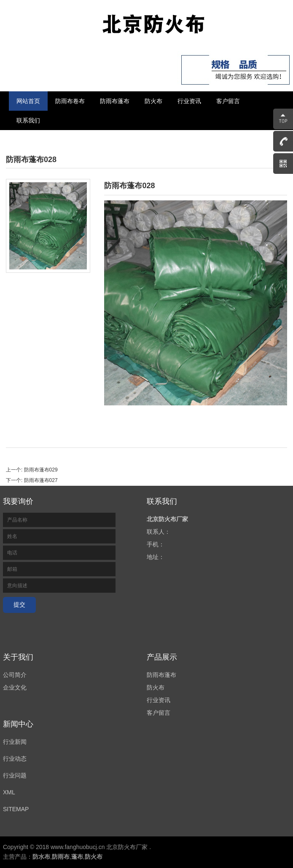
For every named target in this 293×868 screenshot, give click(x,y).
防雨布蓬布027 (41, 480)
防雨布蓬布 (115, 101)
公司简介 (15, 675)
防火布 (153, 101)
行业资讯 (189, 101)
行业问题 (15, 775)
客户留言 (228, 101)
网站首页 (28, 101)
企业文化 (15, 687)
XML (9, 792)
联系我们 (28, 120)
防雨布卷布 (70, 101)
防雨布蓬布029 (41, 470)
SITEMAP (16, 809)
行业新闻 (15, 742)
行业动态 (15, 759)
